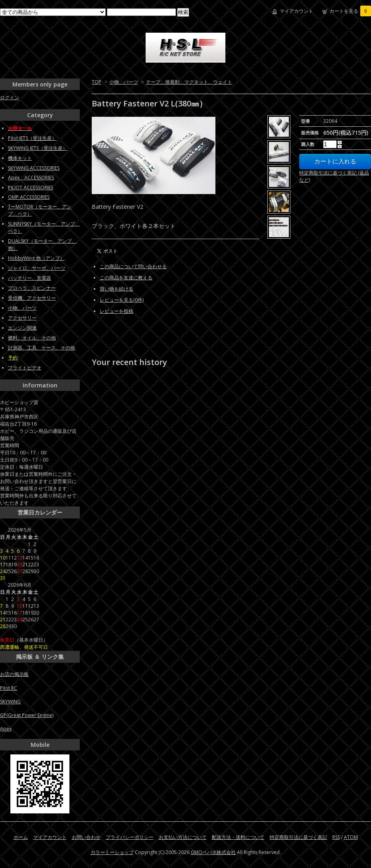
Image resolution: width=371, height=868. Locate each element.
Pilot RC (9, 688)
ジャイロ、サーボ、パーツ (37, 268)
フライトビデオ (25, 368)
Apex (6, 729)
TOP (97, 82)
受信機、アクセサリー (32, 298)
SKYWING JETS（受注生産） (38, 148)
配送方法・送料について (238, 837)
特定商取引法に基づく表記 (298, 837)
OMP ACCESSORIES (29, 197)
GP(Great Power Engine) (27, 715)
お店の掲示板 (14, 674)
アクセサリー (22, 318)
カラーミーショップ (112, 852)
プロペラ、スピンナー (32, 288)
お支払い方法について (183, 837)
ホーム (21, 837)
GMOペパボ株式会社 (213, 852)
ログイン (10, 97)
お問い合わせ (86, 837)
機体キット (20, 158)
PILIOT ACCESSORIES (31, 188)
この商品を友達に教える (126, 278)
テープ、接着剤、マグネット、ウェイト (189, 82)
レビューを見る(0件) (122, 300)
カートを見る (350, 11)
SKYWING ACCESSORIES (34, 168)
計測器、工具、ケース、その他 (41, 348)
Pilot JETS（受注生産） (32, 138)
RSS (336, 837)
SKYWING (10, 702)
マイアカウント (296, 11)
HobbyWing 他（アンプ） (36, 258)
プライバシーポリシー (130, 837)
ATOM (351, 837)
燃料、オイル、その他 (32, 338)
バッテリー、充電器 (30, 278)
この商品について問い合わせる (133, 266)
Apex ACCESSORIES (31, 178)
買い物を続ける (116, 289)
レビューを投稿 (116, 311)
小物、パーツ (124, 82)
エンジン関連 (22, 328)
